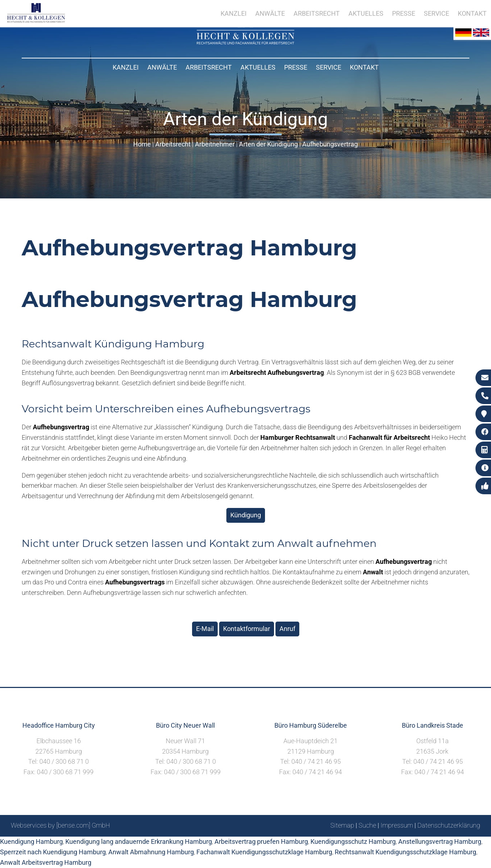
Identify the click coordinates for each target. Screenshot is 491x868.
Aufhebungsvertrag (330, 144)
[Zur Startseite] (245, 42)
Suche (367, 825)
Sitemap (342, 825)
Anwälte (162, 67)
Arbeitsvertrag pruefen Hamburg (261, 841)
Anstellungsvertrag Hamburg (440, 841)
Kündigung (246, 515)
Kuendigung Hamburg (31, 841)
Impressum (397, 825)
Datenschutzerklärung (449, 825)
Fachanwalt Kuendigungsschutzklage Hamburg (264, 852)
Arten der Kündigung (268, 144)
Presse (296, 67)
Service (329, 67)
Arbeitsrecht (209, 67)
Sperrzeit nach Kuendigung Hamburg (53, 852)
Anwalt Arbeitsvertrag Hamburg (46, 862)
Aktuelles (258, 67)
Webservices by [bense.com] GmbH (60, 825)
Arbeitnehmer (215, 144)
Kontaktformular (247, 629)
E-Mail (205, 629)
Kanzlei (126, 67)
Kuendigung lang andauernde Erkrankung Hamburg (139, 841)
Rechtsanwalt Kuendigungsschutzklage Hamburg (405, 852)
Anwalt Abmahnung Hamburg (151, 852)
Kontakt (364, 67)
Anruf (287, 629)
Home (142, 144)
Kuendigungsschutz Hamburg (353, 841)
